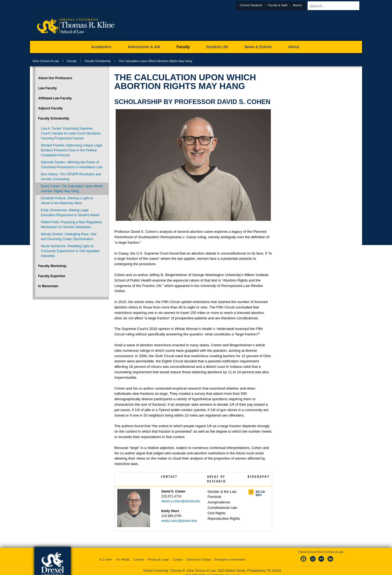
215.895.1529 (196, 571)
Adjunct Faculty (50, 108)
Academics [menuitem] (101, 47)
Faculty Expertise (52, 276)
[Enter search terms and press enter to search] (341, 6)
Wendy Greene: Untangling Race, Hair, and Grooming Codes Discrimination (69, 237)
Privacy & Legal (158, 555)
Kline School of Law (46, 61)
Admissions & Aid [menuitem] (144, 47)
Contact (178, 555)
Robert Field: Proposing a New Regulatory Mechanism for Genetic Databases (71, 225)
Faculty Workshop (52, 266)
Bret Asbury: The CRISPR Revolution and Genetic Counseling (71, 177)
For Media (123, 555)
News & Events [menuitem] (258, 47)
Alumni (311, 5)
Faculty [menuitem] (183, 47)
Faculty (72, 61)
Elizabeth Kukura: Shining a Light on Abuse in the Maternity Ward (67, 201)
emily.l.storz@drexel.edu (179, 521)
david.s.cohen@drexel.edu (181, 501)
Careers (139, 555)
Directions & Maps (199, 555)
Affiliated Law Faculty (55, 98)
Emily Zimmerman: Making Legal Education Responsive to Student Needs (70, 213)
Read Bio (260, 492)
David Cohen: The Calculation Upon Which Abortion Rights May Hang (72, 189)
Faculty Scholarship (97, 61)
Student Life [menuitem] (217, 47)
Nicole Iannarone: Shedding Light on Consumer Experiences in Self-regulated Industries (70, 251)
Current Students (264, 5)
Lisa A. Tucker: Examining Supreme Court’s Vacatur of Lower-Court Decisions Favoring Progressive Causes (71, 133)
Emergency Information (230, 555)
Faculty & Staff (291, 5)
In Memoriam (48, 286)
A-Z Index (106, 555)
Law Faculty (48, 88)
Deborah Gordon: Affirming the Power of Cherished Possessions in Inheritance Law (72, 165)
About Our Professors (55, 78)
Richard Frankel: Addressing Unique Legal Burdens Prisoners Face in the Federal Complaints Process (71, 150)
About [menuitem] (294, 47)
